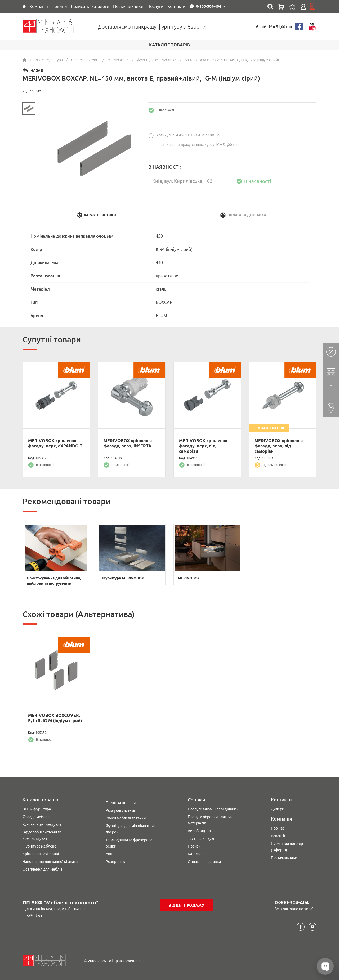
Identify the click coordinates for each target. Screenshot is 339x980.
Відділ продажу (187, 905)
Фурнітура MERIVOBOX (123, 578)
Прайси (194, 846)
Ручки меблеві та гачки (126, 818)
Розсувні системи (121, 810)
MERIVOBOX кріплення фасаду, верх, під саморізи (203, 446)
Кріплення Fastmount (41, 854)
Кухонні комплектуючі (42, 824)
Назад (37, 70)
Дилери (278, 809)
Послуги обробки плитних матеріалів (210, 820)
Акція (111, 854)
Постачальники (284, 858)
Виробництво (199, 831)
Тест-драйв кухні (202, 839)
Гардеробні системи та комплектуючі (42, 835)
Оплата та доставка (204, 862)
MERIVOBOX (189, 578)
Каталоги (196, 854)
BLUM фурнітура (37, 809)
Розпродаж (115, 862)
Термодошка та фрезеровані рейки (131, 843)
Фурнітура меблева (39, 846)
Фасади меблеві (37, 817)
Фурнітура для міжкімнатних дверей (131, 829)
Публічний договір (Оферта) (287, 847)
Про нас (278, 828)
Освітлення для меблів (43, 869)
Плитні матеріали (121, 803)
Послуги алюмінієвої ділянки (213, 809)
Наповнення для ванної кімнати (50, 862)
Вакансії (278, 836)
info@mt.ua (32, 915)
